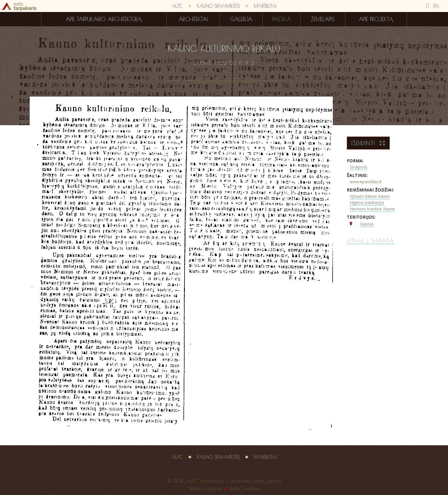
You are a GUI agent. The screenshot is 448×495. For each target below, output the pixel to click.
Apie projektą (376, 19)
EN (436, 6)
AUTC (177, 6)
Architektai (193, 19)
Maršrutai (265, 6)
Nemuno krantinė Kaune (372, 209)
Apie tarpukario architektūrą (104, 19)
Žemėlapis (323, 19)
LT (428, 6)
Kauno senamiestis (218, 6)
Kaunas (367, 224)
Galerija (241, 19)
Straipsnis (359, 167)
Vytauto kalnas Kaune (370, 196)
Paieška (281, 19)
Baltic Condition (245, 488)
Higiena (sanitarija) (367, 202)
